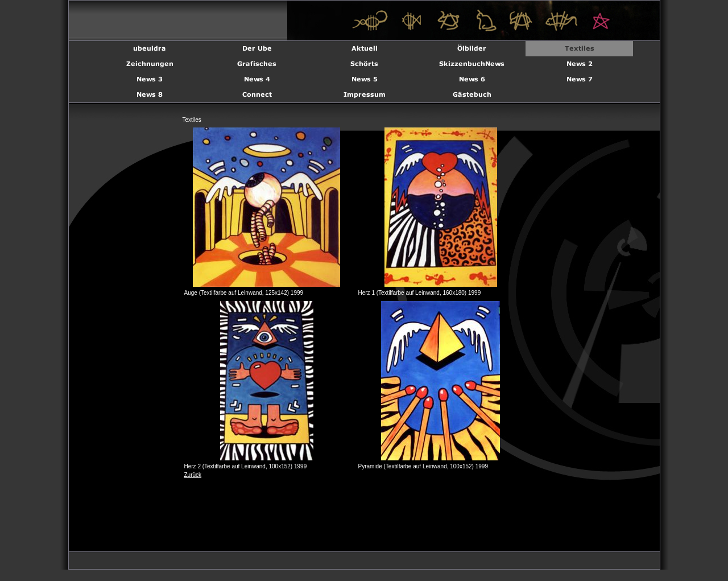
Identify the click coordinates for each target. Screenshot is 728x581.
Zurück (193, 475)
